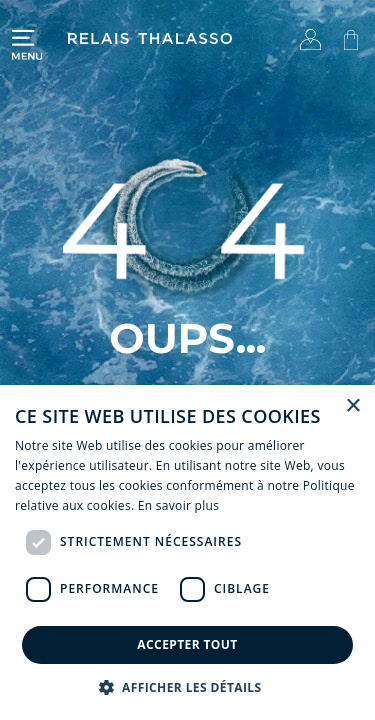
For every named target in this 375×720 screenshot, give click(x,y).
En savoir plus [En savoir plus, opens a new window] (178, 505)
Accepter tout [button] (187, 644)
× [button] (352, 406)
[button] (188, 687)
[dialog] (187, 552)
